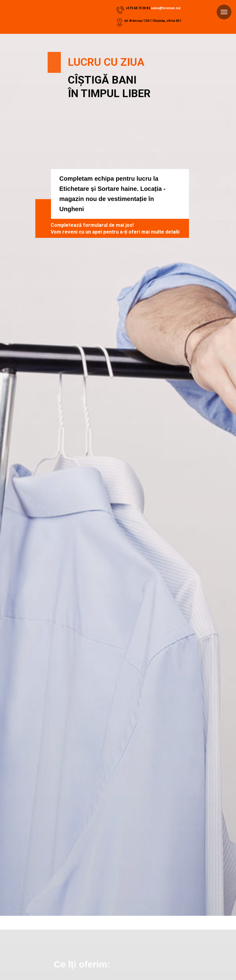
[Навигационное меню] (224, 12)
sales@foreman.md (166, 8)
